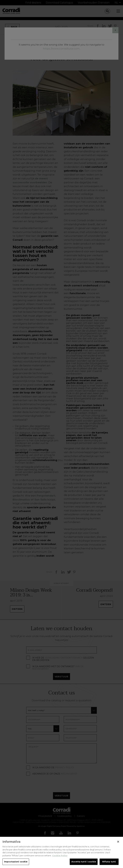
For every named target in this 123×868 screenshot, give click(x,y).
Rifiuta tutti (109, 863)
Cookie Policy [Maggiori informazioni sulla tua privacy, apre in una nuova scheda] (60, 857)
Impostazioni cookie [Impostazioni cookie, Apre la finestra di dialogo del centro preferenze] (16, 863)
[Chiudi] (118, 843)
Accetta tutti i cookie (84, 863)
